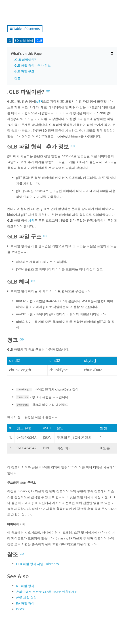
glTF (39, 101)
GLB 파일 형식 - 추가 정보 (33, 65)
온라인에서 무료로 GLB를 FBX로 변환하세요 (47, 592)
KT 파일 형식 (25, 586)
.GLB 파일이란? (25, 60)
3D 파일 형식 (24, 40)
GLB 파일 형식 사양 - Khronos (37, 564)
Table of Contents (25, 29)
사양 (31, 220)
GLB (39, 40)
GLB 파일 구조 (24, 71)
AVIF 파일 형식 (26, 597)
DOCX (20, 609)
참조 (17, 78)
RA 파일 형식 (25, 603)
